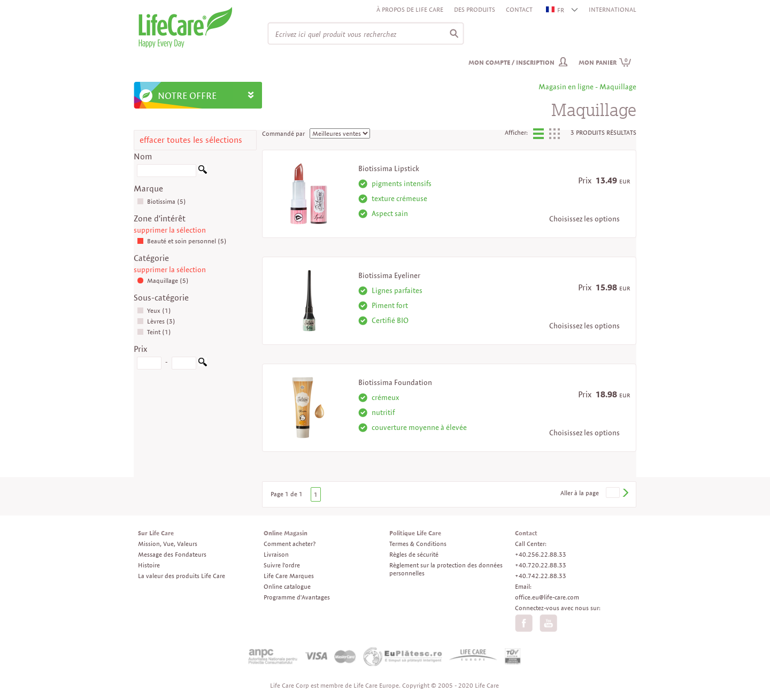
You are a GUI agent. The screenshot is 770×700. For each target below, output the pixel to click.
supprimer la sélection (170, 230)
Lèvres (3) (156, 321)
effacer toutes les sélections (191, 140)
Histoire (149, 565)
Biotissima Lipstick (389, 168)
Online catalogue (287, 586)
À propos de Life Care (410, 9)
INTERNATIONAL (613, 9)
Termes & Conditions (418, 544)
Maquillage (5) (163, 280)
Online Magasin (286, 533)
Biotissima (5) (161, 201)
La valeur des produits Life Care (182, 576)
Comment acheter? (290, 544)
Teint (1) (154, 332)
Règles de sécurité (414, 554)
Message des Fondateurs (172, 554)
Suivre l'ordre (282, 565)
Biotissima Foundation (395, 382)
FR (556, 10)
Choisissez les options (584, 219)
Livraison (276, 554)
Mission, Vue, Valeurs (168, 544)
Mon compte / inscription (511, 62)
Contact (519, 9)
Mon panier (605, 62)
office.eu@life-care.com (547, 597)
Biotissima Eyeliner (389, 275)
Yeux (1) (154, 310)
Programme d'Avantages (297, 597)
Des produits (475, 9)
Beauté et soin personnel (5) (182, 241)
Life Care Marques (289, 576)
